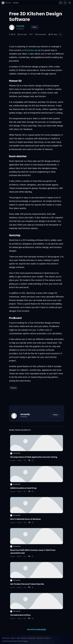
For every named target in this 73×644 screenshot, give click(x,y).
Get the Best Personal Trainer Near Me (27, 584)
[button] (60, 35)
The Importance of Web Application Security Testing (34, 457)
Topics (18, 638)
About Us (13, 638)
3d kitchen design (32, 50)
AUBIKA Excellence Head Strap (23, 488)
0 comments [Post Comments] (40, 34)
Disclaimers (24, 638)
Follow (35, 27)
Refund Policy (32, 638)
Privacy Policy (6, 638)
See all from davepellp (37, 629)
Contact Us (48, 638)
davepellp (20, 26)
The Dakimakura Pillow (20, 615)
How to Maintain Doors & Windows (25, 519)
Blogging (13, 388)
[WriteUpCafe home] (3, 3)
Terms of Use (40, 638)
